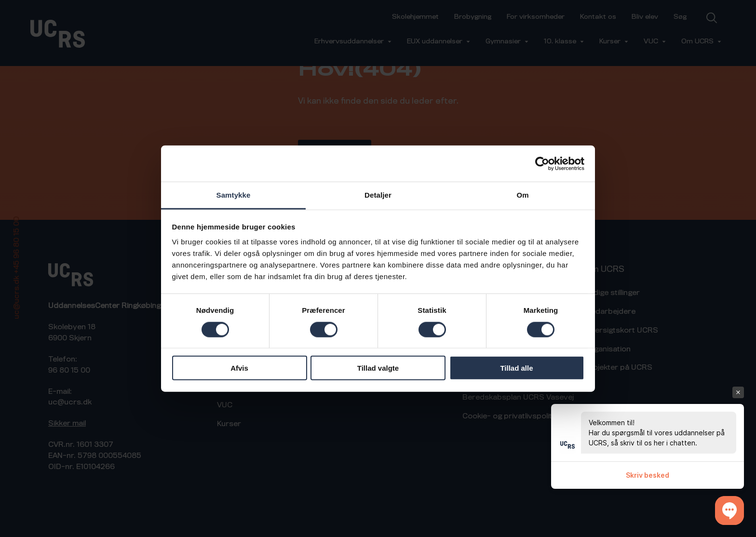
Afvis (239, 368)
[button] (729, 510)
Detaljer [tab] (378, 195)
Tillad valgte (378, 368)
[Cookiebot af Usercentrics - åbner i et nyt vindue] (542, 163)
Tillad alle (516, 368)
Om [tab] (522, 195)
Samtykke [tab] (234, 195)
